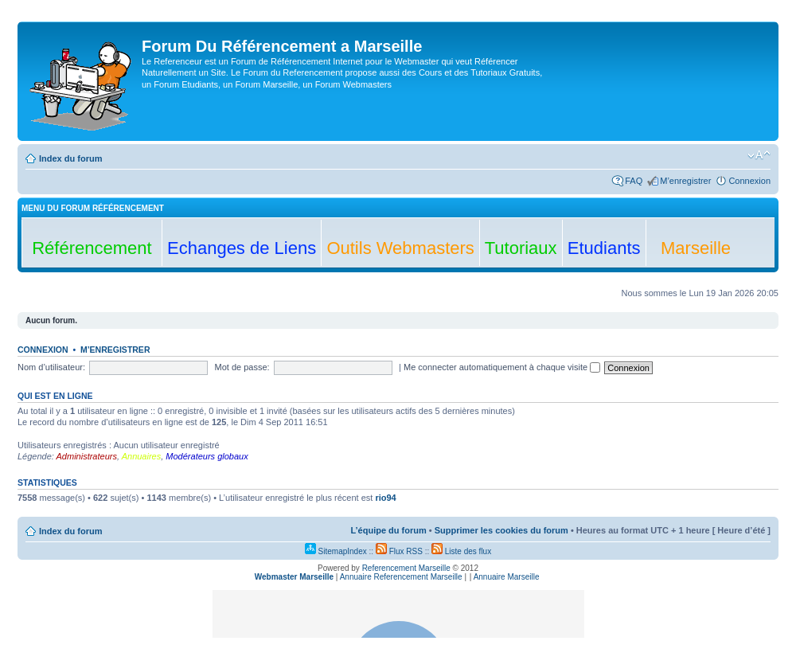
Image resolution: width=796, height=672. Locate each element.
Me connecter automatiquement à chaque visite (502, 367)
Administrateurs (87, 456)
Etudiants (604, 248)
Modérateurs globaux (207, 456)
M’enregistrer (685, 181)
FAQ (634, 181)
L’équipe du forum (388, 530)
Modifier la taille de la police (759, 155)
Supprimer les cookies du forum (501, 530)
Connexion (749, 181)
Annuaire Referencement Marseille (401, 577)
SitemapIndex (336, 551)
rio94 (385, 498)
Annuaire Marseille (507, 577)
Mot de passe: (242, 367)
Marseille (696, 248)
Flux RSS (399, 551)
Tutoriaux (521, 248)
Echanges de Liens (242, 248)
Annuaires (142, 456)
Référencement (92, 248)
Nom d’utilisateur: (51, 367)
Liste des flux (461, 551)
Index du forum (70, 158)
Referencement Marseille (406, 568)
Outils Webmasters (400, 248)
